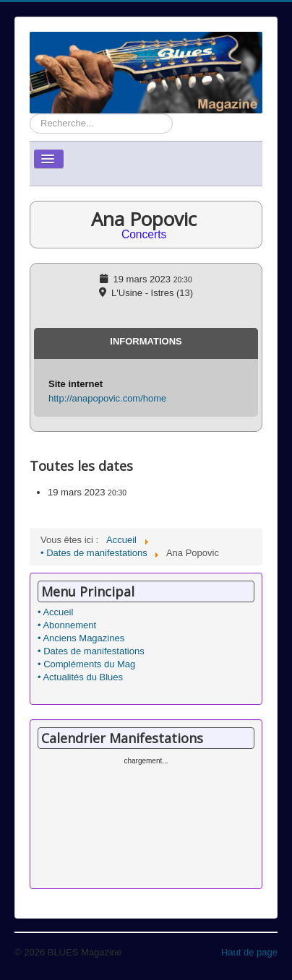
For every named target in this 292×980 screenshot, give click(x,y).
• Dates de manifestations (91, 651)
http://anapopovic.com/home (107, 398)
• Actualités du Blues (80, 677)
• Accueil (55, 612)
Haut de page (249, 952)
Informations (146, 341)
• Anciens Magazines (81, 638)
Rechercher (30, 114)
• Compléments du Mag (86, 664)
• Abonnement (67, 625)
